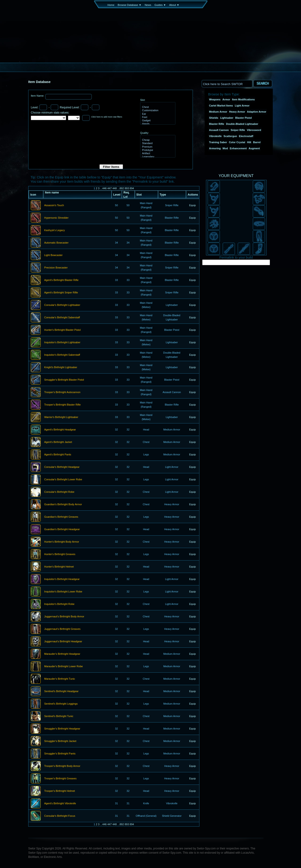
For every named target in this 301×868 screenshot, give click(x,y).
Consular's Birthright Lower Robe (63, 480)
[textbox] (227, 84)
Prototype (157, 150)
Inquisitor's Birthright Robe (59, 604)
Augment (254, 148)
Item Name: (38, 96)
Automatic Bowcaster (56, 243)
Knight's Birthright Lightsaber (61, 367)
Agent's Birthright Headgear (60, 430)
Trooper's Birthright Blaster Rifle (62, 405)
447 (109, 188)
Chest (157, 107)
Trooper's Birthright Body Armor (62, 766)
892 (122, 188)
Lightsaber (227, 118)
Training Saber (218, 142)
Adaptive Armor (257, 112)
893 (127, 188)
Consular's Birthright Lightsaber (62, 305)
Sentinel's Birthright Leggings (61, 704)
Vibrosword (254, 130)
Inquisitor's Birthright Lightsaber (62, 343)
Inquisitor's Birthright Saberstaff (62, 355)
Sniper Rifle (238, 130)
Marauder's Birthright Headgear (62, 654)
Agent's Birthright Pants (58, 455)
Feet (157, 117)
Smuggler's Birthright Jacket (60, 741)
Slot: (143, 100)
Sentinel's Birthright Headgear (61, 691)
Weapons (215, 99)
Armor (226, 99)
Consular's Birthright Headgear (62, 467)
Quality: (145, 133)
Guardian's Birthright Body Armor (63, 505)
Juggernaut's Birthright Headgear (63, 642)
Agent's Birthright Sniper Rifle (61, 293)
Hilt (249, 142)
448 (115, 188)
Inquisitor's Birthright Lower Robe (63, 592)
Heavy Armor (237, 112)
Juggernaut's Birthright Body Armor (64, 617)
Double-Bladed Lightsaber (242, 124)
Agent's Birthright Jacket (58, 442)
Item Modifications (244, 99)
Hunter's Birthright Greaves (60, 554)
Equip (192, 205)
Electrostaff (246, 136)
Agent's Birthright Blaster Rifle (61, 280)
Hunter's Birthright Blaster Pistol (62, 330)
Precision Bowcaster (56, 268)
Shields (214, 118)
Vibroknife (215, 136)
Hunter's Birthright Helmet (59, 567)
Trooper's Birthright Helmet (60, 791)
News (148, 5)
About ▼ (174, 5)
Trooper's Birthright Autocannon (62, 392)
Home (111, 5)
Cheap (157, 140)
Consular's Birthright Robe (59, 492)
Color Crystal (237, 142)
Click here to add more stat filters (107, 117)
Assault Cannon (219, 130)
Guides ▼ (160, 5)
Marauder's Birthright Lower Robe (63, 667)
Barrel (257, 142)
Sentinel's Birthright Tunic (59, 716)
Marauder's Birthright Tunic (60, 679)
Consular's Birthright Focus (60, 816)
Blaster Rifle (217, 124)
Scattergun (230, 136)
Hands (157, 124)
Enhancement (238, 148)
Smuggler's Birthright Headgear (62, 729)
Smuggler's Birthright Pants (60, 754)
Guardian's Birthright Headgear (62, 529)
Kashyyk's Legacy (55, 230)
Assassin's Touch (54, 205)
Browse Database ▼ (129, 5)
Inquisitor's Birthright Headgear (62, 579)
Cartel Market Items (221, 106)
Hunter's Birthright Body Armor (62, 542)
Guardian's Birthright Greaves (61, 517)
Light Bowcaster (53, 255)
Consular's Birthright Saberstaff (62, 318)
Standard (157, 143)
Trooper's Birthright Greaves (60, 779)
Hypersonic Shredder (56, 218)
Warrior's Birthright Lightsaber (61, 417)
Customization (157, 110)
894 (132, 188)
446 (104, 188)
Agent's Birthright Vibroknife (60, 804)
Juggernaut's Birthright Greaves (62, 629)
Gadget (157, 121)
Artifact (157, 154)
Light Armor (242, 106)
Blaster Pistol (243, 118)
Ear (157, 114)
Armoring (215, 148)
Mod (225, 148)
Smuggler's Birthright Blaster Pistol (64, 380)
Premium (157, 147)
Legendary (157, 157)
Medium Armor (218, 112)
